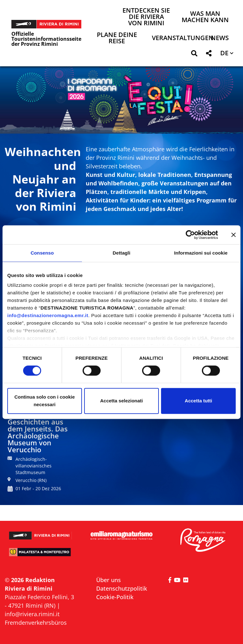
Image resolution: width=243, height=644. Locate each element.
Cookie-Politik (115, 597)
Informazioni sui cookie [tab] (201, 253)
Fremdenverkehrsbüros (36, 623)
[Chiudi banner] (234, 235)
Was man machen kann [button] (205, 17)
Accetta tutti (199, 401)
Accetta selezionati (121, 401)
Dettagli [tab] (121, 253)
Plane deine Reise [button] (117, 38)
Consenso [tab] (42, 253)
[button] (194, 54)
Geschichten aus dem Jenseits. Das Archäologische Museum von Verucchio (38, 436)
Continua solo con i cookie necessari (44, 401)
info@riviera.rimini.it (32, 614)
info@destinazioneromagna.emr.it (48, 315)
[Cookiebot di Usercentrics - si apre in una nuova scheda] (190, 235)
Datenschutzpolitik (122, 588)
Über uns (109, 580)
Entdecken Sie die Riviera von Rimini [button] (146, 17)
